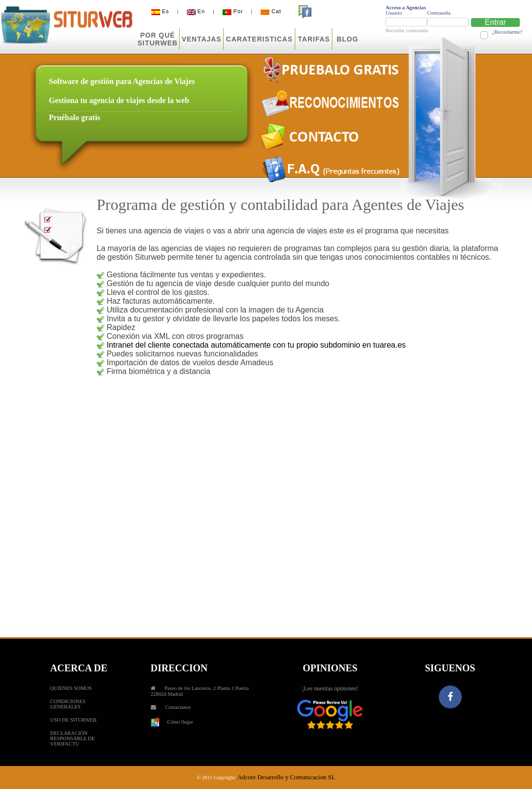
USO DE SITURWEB (73, 720)
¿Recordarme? (507, 32)
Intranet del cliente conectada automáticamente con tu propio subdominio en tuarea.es (256, 345)
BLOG (348, 39)
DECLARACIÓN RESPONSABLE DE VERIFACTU (72, 738)
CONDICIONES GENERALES (68, 704)
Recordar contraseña (407, 31)
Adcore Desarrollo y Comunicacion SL (286, 777)
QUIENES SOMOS (71, 688)
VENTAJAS (202, 39)
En (196, 11)
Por (233, 11)
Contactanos (178, 707)
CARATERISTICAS (259, 39)
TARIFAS (314, 39)
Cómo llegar (172, 722)
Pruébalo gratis (74, 117)
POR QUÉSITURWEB (158, 39)
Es (160, 11)
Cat (271, 11)
